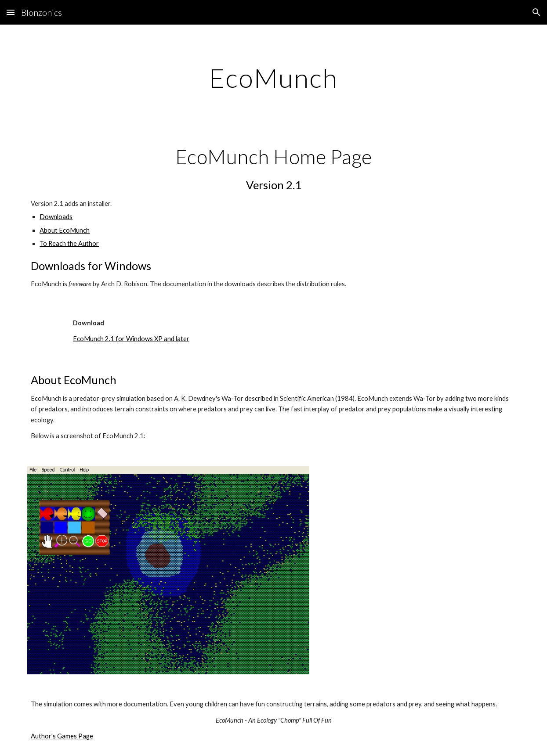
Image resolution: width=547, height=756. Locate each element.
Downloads (56, 217)
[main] (273, 78)
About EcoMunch (65, 230)
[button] (11, 12)
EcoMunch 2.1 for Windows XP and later (131, 339)
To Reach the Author (69, 243)
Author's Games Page (62, 736)
